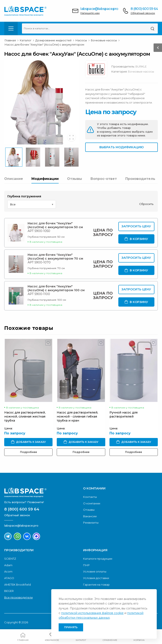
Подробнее (28, 452)
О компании (92, 503)
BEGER (9, 591)
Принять (71, 627)
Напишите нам (90, 13)
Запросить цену (136, 226)
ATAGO (9, 578)
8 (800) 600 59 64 (144, 9)
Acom (8, 571)
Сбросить (146, 204)
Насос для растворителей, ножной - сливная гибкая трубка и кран (77, 416)
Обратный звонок (143, 13)
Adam (8, 565)
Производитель (140, 179)
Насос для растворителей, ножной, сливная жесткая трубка (25, 416)
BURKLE (141, 66)
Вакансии (90, 516)
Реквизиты (91, 523)
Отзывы (75, 179)
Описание (14, 179)
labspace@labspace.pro (99, 9)
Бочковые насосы (141, 71)
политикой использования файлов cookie (92, 613)
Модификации (45, 179)
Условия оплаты (95, 571)
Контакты (90, 497)
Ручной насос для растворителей (124, 414)
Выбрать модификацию (121, 147)
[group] (42, 102)
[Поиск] (152, 28)
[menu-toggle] (11, 28)
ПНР (86, 565)
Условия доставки (96, 578)
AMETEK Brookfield (18, 585)
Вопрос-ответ (104, 179)
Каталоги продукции (98, 559)
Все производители (18, 597)
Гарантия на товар (96, 585)
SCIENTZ (10, 559)
